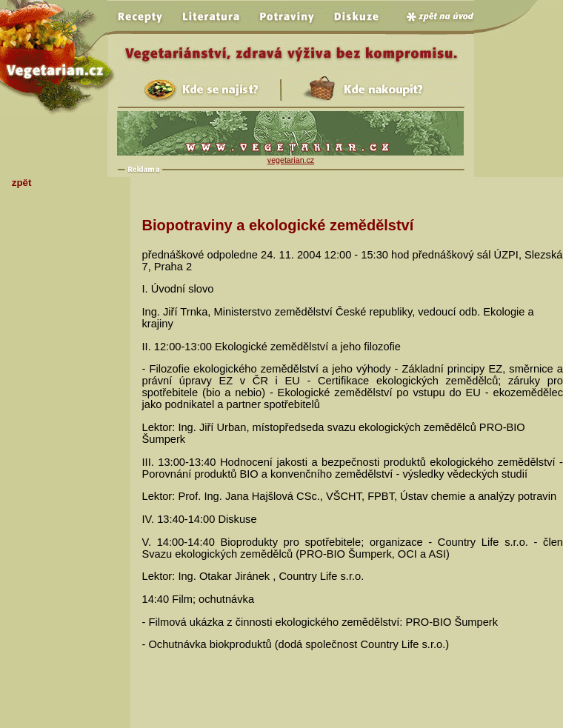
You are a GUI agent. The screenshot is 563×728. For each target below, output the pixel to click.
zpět (22, 183)
